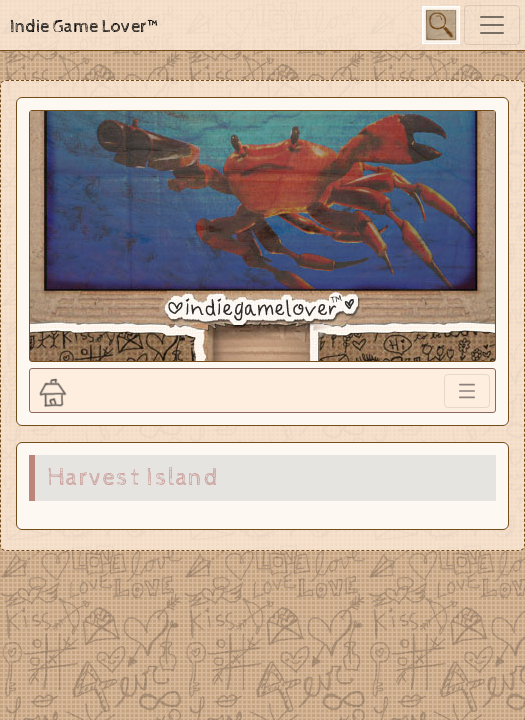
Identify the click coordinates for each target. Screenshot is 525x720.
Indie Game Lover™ (85, 26)
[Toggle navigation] (492, 25)
